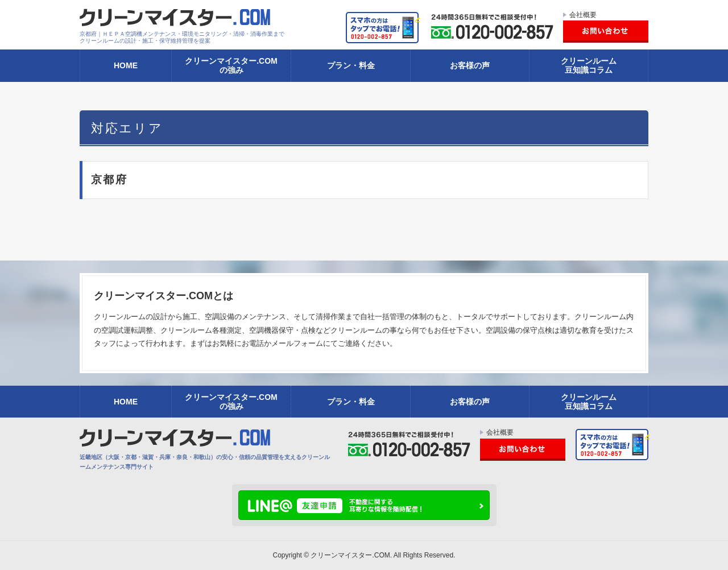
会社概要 (583, 15)
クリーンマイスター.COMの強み (231, 65)
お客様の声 (470, 65)
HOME (126, 65)
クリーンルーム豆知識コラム (589, 65)
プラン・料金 (351, 65)
